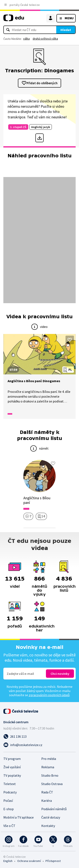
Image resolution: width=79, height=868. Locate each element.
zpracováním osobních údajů (49, 695)
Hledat (66, 30)
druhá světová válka (45, 39)
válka (26, 39)
